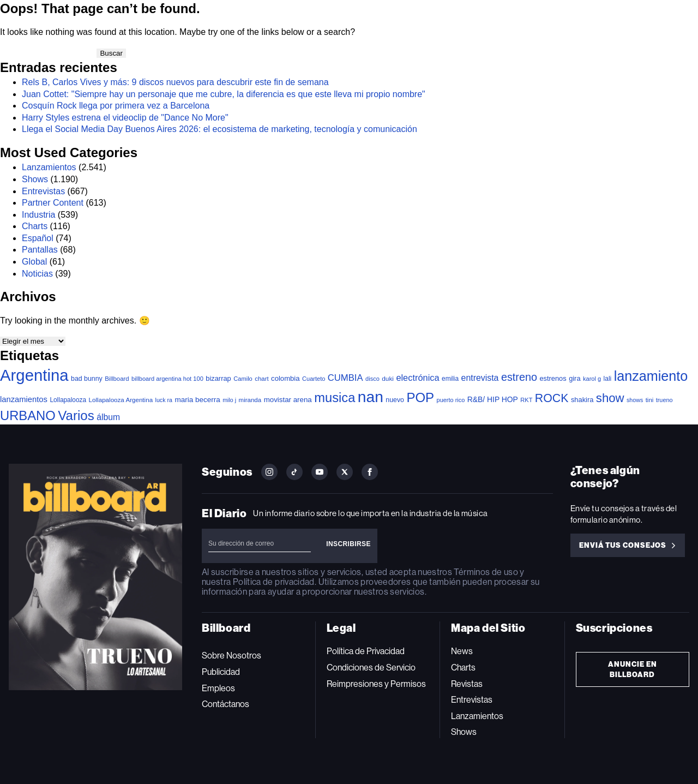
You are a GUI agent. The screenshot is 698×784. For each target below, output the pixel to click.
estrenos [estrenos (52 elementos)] (553, 378)
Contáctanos (225, 704)
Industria (38, 215)
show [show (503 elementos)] (610, 398)
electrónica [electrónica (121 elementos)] (417, 378)
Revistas (467, 684)
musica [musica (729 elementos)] (335, 398)
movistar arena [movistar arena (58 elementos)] (288, 400)
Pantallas (40, 250)
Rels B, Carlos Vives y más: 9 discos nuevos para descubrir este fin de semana (175, 82)
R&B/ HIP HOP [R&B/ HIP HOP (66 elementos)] (493, 399)
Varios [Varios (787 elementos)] (76, 415)
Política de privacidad (274, 582)
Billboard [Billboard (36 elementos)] (117, 379)
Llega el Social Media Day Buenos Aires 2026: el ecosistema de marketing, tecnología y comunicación (221, 129)
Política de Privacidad (366, 651)
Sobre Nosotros (231, 656)
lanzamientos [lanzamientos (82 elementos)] (24, 399)
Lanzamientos (49, 167)
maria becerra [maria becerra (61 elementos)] (197, 400)
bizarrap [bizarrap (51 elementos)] (218, 378)
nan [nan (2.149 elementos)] (371, 397)
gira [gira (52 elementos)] (574, 378)
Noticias (37, 274)
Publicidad (221, 672)
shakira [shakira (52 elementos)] (582, 400)
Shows (35, 179)
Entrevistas (43, 191)
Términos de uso (486, 572)
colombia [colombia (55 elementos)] (285, 378)
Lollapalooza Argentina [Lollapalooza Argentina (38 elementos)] (121, 400)
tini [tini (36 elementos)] (650, 400)
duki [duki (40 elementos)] (388, 379)
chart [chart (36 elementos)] (261, 379)
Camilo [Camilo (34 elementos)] (243, 379)
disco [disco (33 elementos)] (372, 379)
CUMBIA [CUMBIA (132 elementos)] (345, 378)
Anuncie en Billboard (633, 669)
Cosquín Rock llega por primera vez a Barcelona (116, 106)
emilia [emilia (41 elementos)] (450, 379)
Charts (35, 226)
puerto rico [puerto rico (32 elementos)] (451, 400)
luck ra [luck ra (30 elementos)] (164, 400)
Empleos (218, 688)
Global (34, 262)
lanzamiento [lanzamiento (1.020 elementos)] (651, 376)
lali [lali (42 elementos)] (608, 379)
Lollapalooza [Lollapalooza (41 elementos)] (68, 400)
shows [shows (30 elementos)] (635, 400)
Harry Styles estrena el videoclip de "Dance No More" (125, 118)
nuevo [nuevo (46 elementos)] (395, 400)
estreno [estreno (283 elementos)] (519, 377)
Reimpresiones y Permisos (376, 684)
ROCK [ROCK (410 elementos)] (552, 398)
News (462, 651)
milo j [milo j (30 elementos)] (229, 400)
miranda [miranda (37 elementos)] (250, 400)
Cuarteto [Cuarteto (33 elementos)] (314, 379)
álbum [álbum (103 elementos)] (108, 417)
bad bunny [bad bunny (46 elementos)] (87, 379)
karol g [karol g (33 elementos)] (592, 379)
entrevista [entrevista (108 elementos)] (480, 378)
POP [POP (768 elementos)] (420, 397)
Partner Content (53, 203)
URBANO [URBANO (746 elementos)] (28, 415)
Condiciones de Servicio (371, 668)
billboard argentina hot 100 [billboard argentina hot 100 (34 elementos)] (167, 379)
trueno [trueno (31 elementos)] (664, 400)
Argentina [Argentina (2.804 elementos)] (34, 375)
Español (38, 238)
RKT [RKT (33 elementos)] (526, 400)
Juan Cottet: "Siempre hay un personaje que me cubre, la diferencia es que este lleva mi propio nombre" (224, 94)
